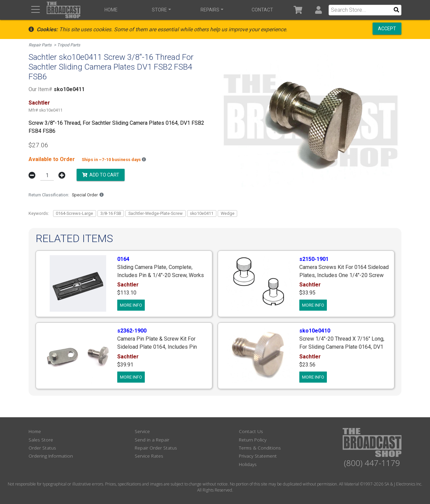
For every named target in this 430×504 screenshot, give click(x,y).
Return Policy (253, 440)
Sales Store (41, 440)
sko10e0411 (202, 213)
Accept (387, 29)
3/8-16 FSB (111, 213)
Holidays (248, 464)
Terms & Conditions (260, 448)
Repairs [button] (210, 10)
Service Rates (149, 456)
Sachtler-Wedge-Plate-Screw (156, 213)
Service (142, 431)
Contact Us (251, 431)
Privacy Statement (258, 456)
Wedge (228, 213)
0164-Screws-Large (74, 213)
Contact (262, 10)
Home (111, 10)
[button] (318, 10)
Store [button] (159, 10)
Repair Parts (40, 45)
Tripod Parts (69, 45)
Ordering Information (51, 456)
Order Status (42, 448)
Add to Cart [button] (101, 175)
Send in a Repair (152, 440)
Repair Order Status (156, 448)
